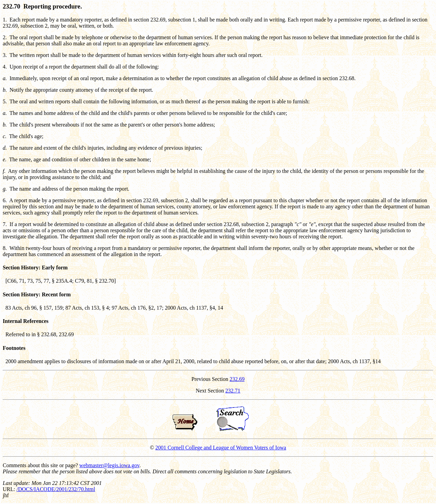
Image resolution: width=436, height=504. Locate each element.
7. (5, 224)
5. (5, 101)
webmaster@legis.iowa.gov (109, 465)
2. (5, 37)
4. (5, 67)
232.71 (233, 391)
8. (5, 248)
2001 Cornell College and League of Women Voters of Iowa (221, 448)
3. (5, 55)
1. (5, 20)
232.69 (237, 379)
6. (5, 200)
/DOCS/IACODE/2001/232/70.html (56, 489)
